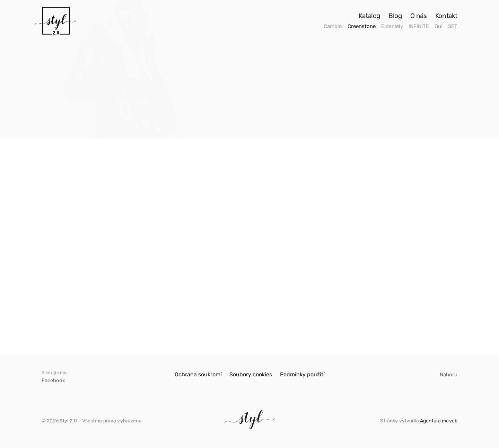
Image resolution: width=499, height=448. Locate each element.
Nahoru (449, 375)
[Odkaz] (55, 21)
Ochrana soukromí (198, 374)
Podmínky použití (302, 374)
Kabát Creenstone (68, 316)
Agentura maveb (439, 421)
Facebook (53, 380)
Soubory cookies (251, 374)
